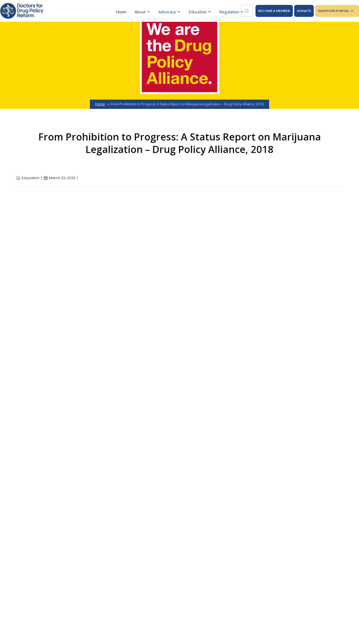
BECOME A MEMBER (274, 11)
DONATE (304, 11)
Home (121, 12)
